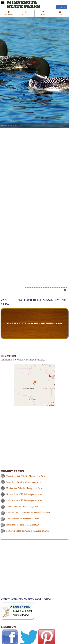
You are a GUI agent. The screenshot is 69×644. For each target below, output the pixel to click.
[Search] (45, 290)
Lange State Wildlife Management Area (23, 482)
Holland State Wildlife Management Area (24, 494)
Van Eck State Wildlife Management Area (24, 506)
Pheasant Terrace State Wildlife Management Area (28, 513)
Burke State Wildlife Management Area (23, 525)
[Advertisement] (24, 576)
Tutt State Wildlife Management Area (23, 519)
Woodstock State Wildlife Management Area (26, 476)
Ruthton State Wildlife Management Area (24, 500)
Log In (62, 7)
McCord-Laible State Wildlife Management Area (27, 531)
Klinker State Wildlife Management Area (24, 488)
